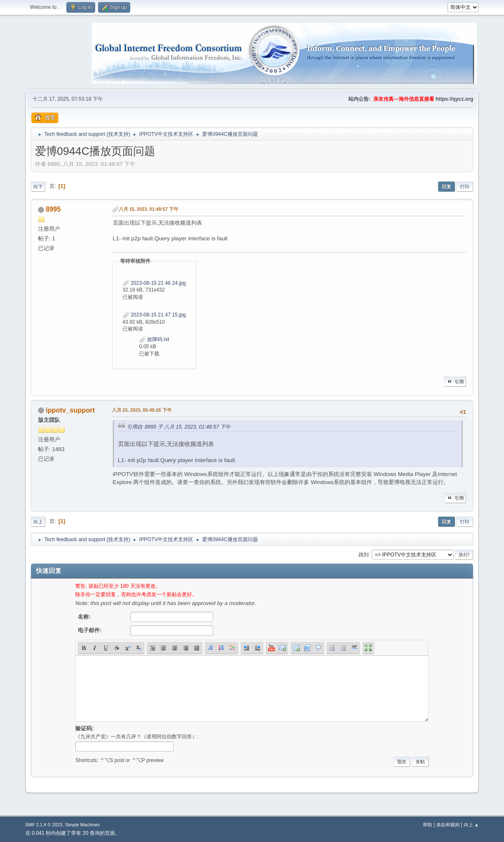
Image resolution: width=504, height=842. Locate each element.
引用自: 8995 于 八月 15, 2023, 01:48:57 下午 (179, 427)
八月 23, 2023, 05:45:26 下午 (142, 410)
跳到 (364, 555)
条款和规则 (448, 825)
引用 (455, 382)
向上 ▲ (471, 825)
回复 (446, 187)
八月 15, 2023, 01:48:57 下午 (149, 209)
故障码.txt (154, 339)
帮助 (427, 825)
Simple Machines (82, 825)
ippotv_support (70, 410)
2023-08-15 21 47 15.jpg (154, 315)
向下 (38, 187)
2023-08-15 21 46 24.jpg (154, 283)
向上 (38, 522)
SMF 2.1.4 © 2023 (44, 825)
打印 (465, 187)
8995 (53, 209)
